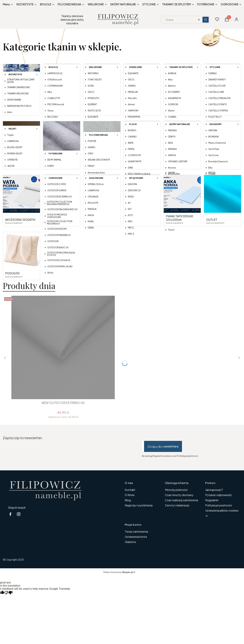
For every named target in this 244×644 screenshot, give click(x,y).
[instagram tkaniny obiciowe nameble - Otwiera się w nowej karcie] (19, 514)
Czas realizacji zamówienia (181, 500)
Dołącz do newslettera (163, 446)
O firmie (130, 495)
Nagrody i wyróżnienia (139, 505)
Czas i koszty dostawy (179, 495)
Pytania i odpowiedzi (218, 495)
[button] (206, 20)
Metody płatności (176, 490)
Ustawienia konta (136, 537)
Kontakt (130, 490)
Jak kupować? (214, 490)
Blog (128, 500)
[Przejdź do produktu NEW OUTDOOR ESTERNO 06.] (63, 347)
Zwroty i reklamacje (177, 505)
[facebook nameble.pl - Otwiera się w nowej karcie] (10, 514)
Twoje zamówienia (136, 531)
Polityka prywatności (219, 505)
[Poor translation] (8, 593)
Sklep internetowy (118, 572)
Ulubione (130, 542)
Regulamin (212, 500)
